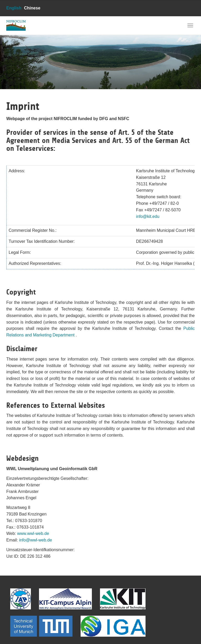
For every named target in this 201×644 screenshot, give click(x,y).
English (14, 8)
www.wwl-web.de (33, 533)
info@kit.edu (148, 216)
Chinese (32, 8)
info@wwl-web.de (36, 540)
